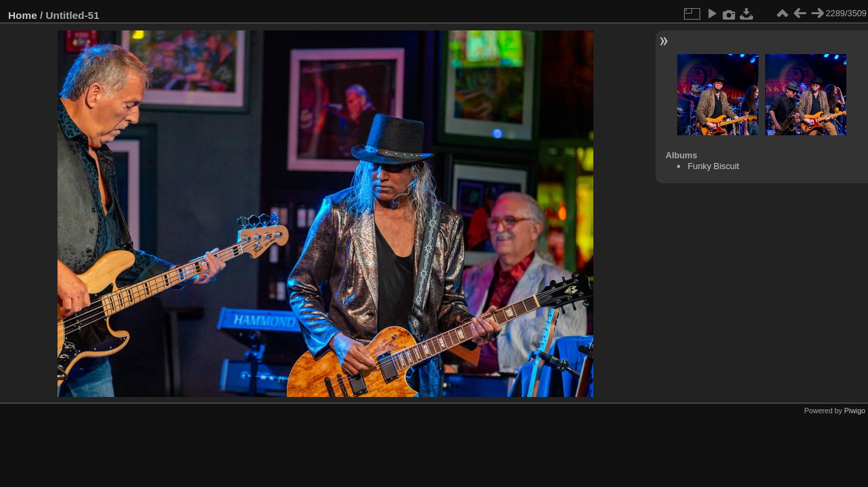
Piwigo (855, 411)
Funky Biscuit (713, 166)
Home (23, 15)
